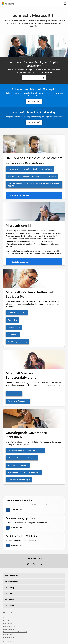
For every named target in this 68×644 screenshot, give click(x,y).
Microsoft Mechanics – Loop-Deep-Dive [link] (23, 472)
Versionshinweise (8, 621)
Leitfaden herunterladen (33, 78)
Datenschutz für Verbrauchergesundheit (15, 632)
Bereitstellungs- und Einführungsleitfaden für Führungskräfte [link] (31, 176)
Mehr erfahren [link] (13, 394)
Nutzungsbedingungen (10, 629)
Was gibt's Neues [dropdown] (12, 576)
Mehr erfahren (33, 101)
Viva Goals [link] (12, 320)
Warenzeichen (8, 635)
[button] (34, 195)
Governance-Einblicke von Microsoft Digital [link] (24, 451)
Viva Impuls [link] (12, 334)
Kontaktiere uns (8, 623)
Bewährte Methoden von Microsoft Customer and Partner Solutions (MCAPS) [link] (33, 185)
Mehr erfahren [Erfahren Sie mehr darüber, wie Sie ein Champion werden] (16, 510)
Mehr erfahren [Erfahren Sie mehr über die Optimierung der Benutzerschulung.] (16, 528)
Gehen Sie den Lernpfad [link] (17, 465)
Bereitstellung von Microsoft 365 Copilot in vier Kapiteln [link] (29, 169)
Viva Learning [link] (13, 327)
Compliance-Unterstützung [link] (18, 480)
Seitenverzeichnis (8, 618)
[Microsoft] (9, 4)
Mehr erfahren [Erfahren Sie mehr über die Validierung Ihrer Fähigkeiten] (16, 545)
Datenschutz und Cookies (11, 626)
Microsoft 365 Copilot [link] (16, 313)
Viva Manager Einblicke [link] (17, 342)
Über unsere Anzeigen (10, 637)
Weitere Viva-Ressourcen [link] (17, 401)
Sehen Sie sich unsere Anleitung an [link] (21, 458)
